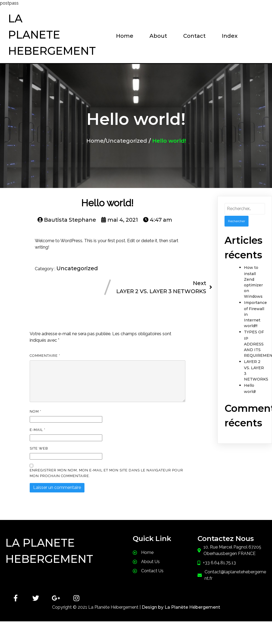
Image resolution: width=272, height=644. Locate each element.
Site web (39, 448)
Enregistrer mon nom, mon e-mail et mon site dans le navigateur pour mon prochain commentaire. (106, 473)
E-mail (38, 430)
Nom (35, 411)
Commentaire (45, 356)
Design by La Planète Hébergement (181, 607)
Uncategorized (126, 141)
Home (95, 141)
